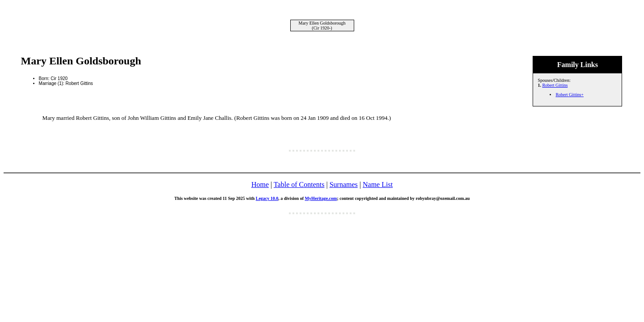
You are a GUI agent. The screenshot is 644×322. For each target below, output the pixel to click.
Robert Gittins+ (570, 95)
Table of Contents (299, 184)
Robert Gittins (555, 85)
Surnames (344, 184)
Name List (378, 184)
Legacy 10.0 (267, 198)
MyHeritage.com (321, 198)
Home (260, 184)
